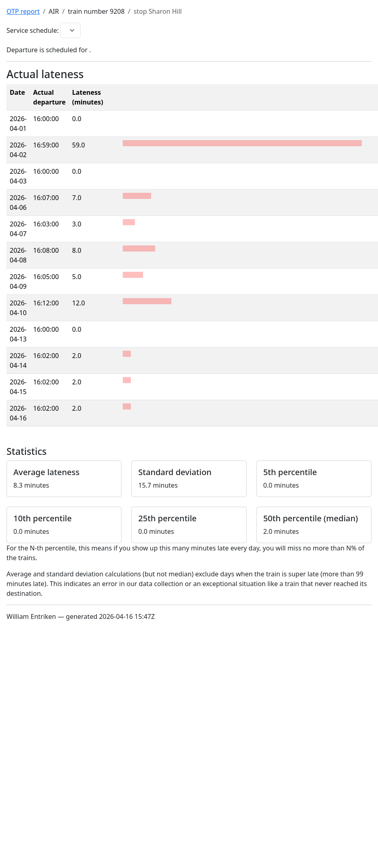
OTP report (23, 11)
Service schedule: (33, 30)
